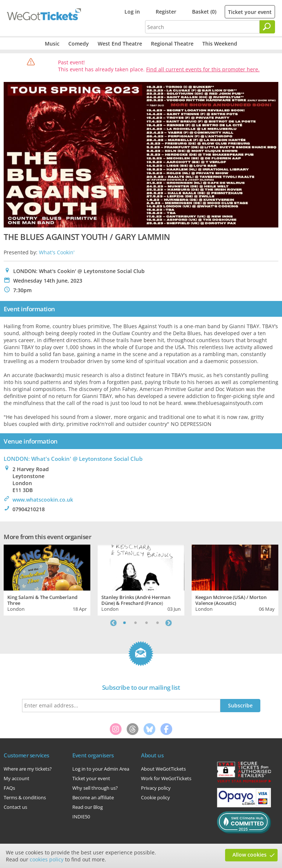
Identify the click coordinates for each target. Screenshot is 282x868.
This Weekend (220, 44)
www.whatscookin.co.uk (43, 500)
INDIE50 (81, 817)
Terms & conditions (25, 797)
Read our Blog (88, 807)
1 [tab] (124, 623)
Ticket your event (250, 12)
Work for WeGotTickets (166, 778)
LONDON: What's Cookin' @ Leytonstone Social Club (73, 459)
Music (52, 44)
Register (166, 12)
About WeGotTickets (163, 769)
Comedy (79, 44)
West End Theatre (120, 44)
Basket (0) (204, 12)
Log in (132, 12)
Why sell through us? (95, 788)
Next (169, 623)
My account (17, 778)
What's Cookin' (57, 252)
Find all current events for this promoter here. (203, 69)
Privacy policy (156, 788)
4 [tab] (158, 623)
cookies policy (47, 859)
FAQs (9, 788)
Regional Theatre (172, 44)
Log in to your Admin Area (101, 769)
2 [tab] (135, 623)
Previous (113, 623)
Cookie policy (156, 797)
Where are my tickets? (28, 769)
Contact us (15, 807)
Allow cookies (250, 855)
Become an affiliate (93, 797)
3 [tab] (147, 623)
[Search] (267, 27)
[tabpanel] (47, 579)
